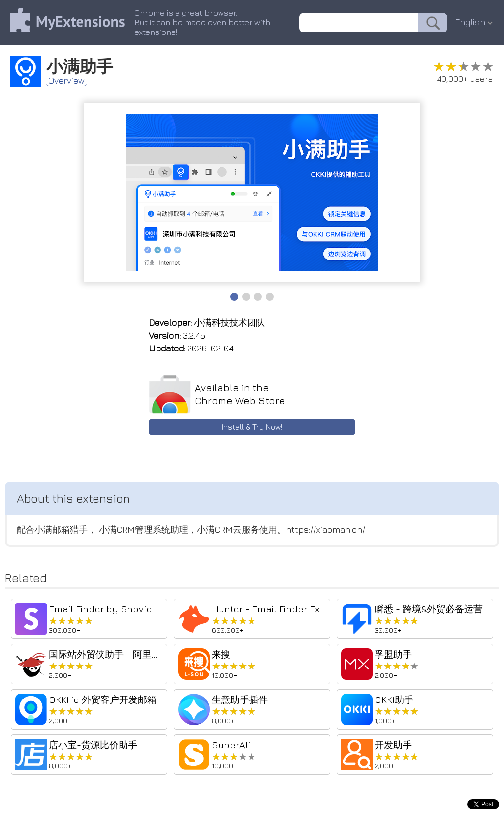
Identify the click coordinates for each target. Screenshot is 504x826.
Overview (66, 82)
